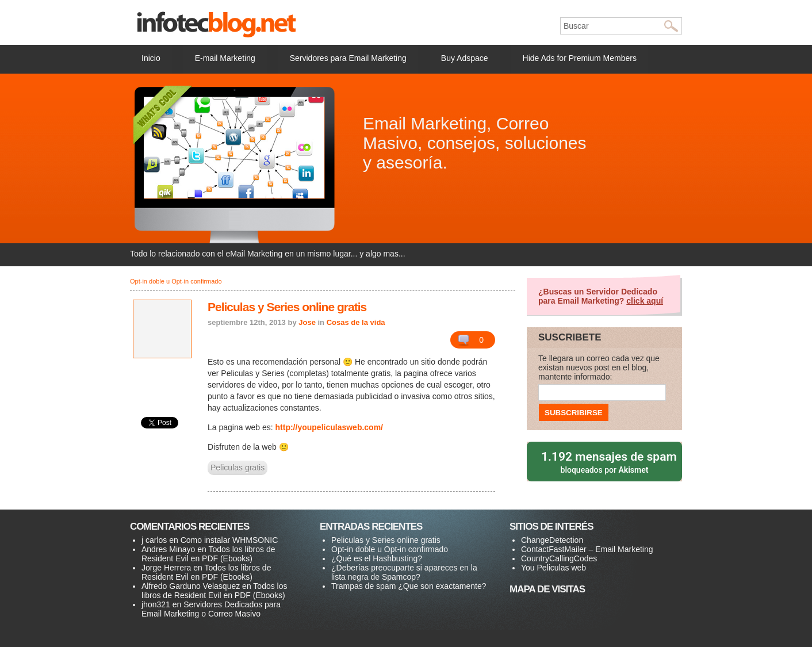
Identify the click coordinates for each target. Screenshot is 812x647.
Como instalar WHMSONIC (229, 540)
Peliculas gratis (238, 468)
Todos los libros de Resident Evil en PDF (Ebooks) (208, 554)
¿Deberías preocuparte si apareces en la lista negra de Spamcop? (404, 572)
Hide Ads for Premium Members (580, 58)
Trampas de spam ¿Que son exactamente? (409, 586)
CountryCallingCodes (559, 558)
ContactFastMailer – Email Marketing (587, 549)
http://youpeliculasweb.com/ (329, 427)
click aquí (645, 301)
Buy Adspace (465, 58)
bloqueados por (605, 462)
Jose (307, 322)
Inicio (151, 58)
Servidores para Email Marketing (348, 58)
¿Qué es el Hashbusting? (377, 558)
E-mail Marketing (225, 58)
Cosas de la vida (356, 322)
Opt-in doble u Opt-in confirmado (176, 281)
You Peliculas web (554, 568)
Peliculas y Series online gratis (287, 307)
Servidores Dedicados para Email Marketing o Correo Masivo (211, 609)
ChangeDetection (552, 540)
